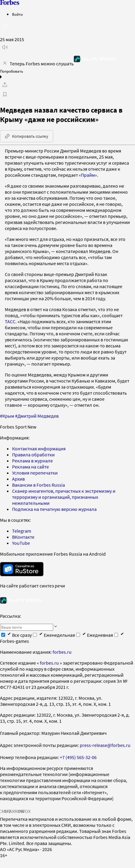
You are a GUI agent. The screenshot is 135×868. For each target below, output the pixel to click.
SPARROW (14, 811)
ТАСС (10, 321)
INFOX (24, 811)
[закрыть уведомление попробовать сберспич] (5, 63)
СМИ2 (5, 811)
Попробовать (11, 71)
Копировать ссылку (27, 136)
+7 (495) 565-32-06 (78, 757)
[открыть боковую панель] (5, 27)
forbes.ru (62, 652)
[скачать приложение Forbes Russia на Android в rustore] (22, 569)
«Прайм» (88, 175)
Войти (17, 14)
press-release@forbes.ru (105, 745)
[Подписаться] (56, 627)
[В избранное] (5, 94)
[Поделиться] (5, 85)
